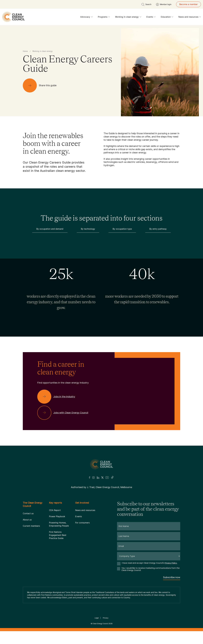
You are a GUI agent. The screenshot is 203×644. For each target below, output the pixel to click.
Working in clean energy (128, 18)
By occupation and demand (50, 229)
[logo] (13, 17)
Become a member (189, 4)
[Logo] (102, 464)
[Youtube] (107, 478)
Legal (97, 618)
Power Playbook (57, 516)
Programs (104, 18)
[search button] (146, 4)
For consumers (82, 523)
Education (167, 18)
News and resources (190, 18)
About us (27, 520)
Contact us (28, 513)
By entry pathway (158, 229)
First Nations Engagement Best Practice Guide (58, 535)
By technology (88, 229)
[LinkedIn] (98, 478)
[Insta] (93, 478)
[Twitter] (102, 478)
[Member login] (164, 4)
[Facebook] (90, 477)
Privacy (106, 618)
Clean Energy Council (100, 624)
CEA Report (55, 510)
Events (151, 18)
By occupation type (122, 229)
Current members (31, 526)
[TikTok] (112, 478)
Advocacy (86, 18)
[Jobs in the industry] (58, 397)
